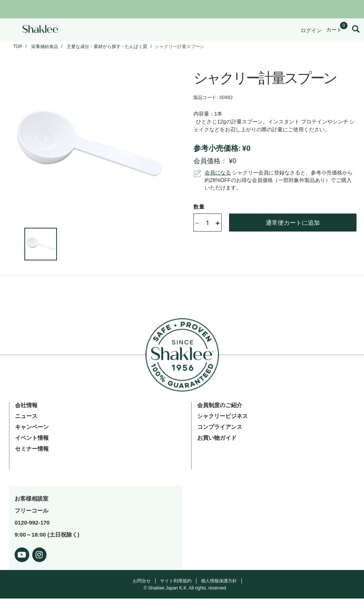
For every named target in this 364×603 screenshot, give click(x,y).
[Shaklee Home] (40, 30)
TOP (18, 47)
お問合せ (142, 581)
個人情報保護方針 (219, 581)
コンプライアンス (220, 427)
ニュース (26, 416)
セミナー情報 (32, 449)
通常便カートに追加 (293, 222)
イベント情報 (32, 438)
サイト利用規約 (176, 581)
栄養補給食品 (45, 47)
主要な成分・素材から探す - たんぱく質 (107, 47)
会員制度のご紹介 (220, 405)
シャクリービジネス (222, 416)
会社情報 (26, 405)
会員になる (218, 173)
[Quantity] (207, 223)
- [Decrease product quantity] (197, 222)
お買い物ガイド (217, 438)
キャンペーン (32, 427)
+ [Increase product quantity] (218, 223)
